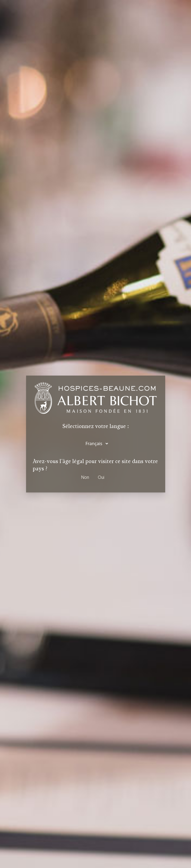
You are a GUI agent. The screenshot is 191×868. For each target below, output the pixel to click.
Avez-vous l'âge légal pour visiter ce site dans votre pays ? (95, 465)
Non (85, 477)
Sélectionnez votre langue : (96, 427)
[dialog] (96, 434)
